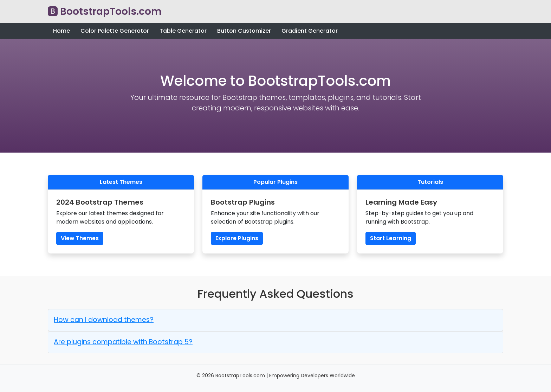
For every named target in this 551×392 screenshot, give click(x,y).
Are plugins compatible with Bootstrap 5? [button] (123, 342)
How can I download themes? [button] (104, 320)
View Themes (80, 238)
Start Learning (391, 238)
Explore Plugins (237, 238)
